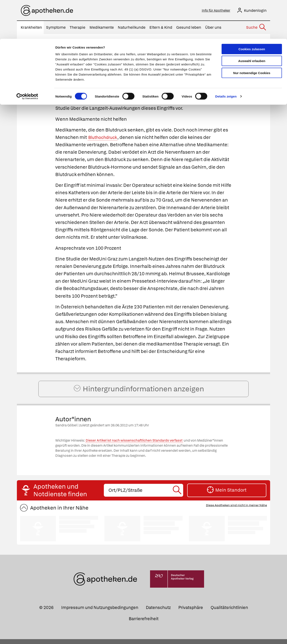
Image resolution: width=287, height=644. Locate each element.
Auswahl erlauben (252, 22)
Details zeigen (226, 58)
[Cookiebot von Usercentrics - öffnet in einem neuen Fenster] (27, 58)
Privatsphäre (191, 612)
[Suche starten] (178, 495)
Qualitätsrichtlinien (229, 612)
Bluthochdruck (104, 138)
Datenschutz (158, 612)
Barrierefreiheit (144, 624)
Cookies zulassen (252, 10)
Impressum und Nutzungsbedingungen (100, 612)
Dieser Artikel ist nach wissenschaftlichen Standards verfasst (134, 445)
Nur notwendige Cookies (252, 34)
